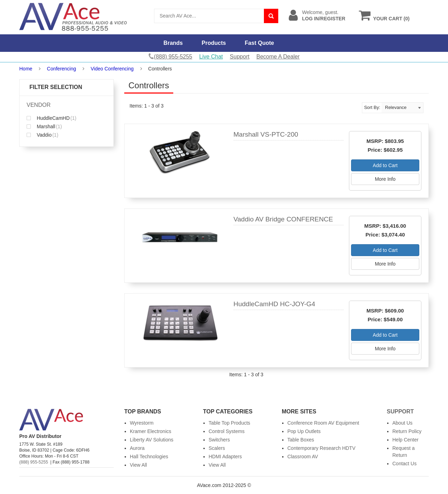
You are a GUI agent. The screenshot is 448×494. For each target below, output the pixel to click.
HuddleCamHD (51, 118)
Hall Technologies (149, 457)
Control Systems (227, 431)
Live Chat (211, 57)
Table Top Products (229, 423)
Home (26, 69)
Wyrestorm (142, 423)
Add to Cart (385, 165)
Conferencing (61, 69)
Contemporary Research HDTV (321, 448)
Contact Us (404, 464)
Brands (173, 43)
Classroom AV (303, 457)
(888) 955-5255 (34, 462)
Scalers (217, 448)
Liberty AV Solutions (152, 440)
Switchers (219, 440)
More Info (385, 179)
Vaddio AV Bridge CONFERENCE (283, 219)
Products (214, 43)
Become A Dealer (278, 57)
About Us (402, 423)
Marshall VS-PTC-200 (266, 134)
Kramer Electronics (150, 431)
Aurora (137, 448)
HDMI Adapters (225, 457)
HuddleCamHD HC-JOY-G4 (274, 304)
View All (138, 465)
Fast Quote (259, 43)
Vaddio (43, 135)
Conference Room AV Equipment (323, 423)
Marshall (44, 126)
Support (240, 57)
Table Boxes (301, 440)
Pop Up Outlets (304, 431)
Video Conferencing (112, 69)
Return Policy (407, 431)
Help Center (405, 440)
